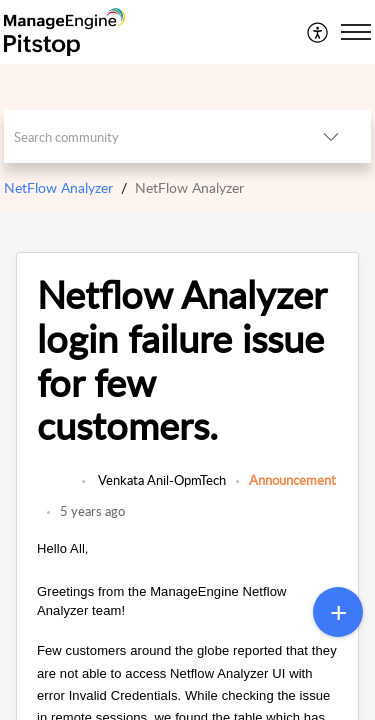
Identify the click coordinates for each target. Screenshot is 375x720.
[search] (148, 136)
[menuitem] (318, 32)
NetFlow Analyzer (58, 187)
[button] (318, 32)
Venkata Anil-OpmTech (160, 480)
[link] (54, 490)
